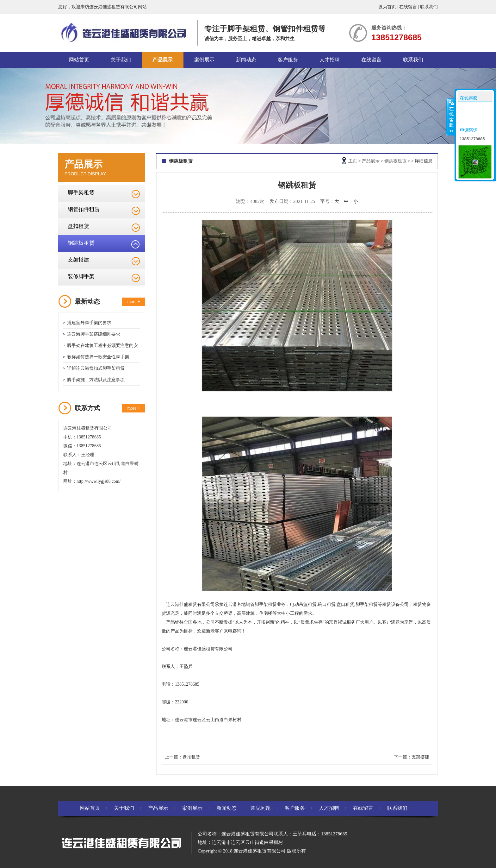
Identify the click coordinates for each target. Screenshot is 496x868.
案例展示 (204, 60)
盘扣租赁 (78, 226)
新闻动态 (246, 60)
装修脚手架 (81, 277)
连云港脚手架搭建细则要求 (94, 334)
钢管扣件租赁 (84, 209)
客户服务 (288, 60)
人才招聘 (330, 60)
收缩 (451, 117)
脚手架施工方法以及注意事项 (96, 380)
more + (133, 302)
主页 (353, 161)
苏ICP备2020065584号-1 (332, 851)
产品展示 (163, 60)
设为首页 (387, 7)
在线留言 (408, 7)
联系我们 (429, 7)
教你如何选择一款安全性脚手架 (98, 357)
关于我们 (121, 60)
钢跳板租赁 (81, 243)
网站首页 (79, 60)
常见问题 (261, 808)
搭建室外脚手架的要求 (89, 323)
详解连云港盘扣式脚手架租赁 (96, 368)
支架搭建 (78, 260)
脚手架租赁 (81, 193)
